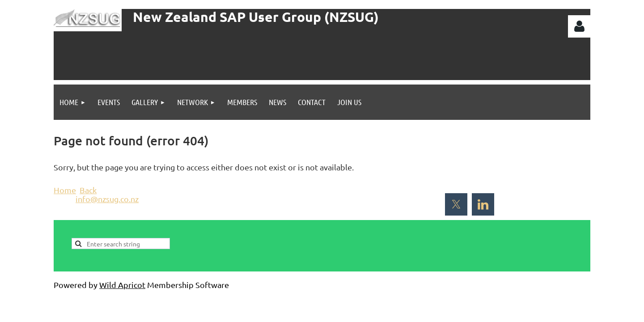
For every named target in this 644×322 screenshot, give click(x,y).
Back (88, 190)
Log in (579, 26)
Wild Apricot (122, 285)
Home (65, 190)
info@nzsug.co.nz (107, 199)
